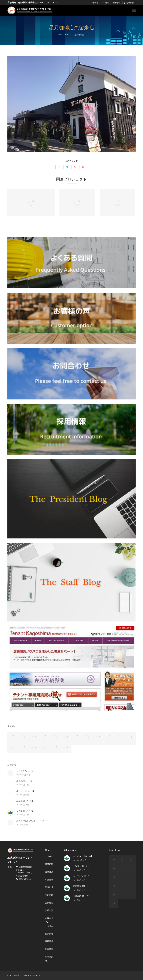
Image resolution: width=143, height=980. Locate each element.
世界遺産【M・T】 (25, 811)
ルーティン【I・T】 (26, 791)
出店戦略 (49, 895)
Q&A (50, 926)
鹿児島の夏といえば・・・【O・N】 (33, 821)
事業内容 (49, 864)
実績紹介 (49, 903)
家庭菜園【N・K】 (25, 801)
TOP (50, 856)
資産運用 (49, 872)
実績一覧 (49, 910)
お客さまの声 (49, 920)
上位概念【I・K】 (25, 781)
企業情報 (95, 3)
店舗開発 (49, 880)
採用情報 (106, 3)
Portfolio (68, 35)
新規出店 (49, 887)
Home (59, 35)
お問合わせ (129, 3)
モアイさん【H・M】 (26, 771)
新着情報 (117, 3)
